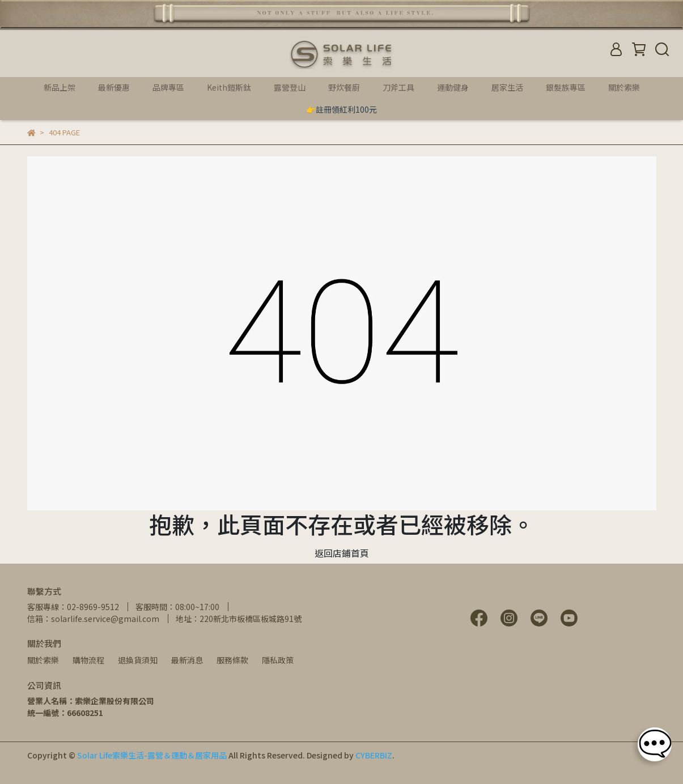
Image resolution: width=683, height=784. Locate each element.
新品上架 (60, 87)
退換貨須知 (138, 660)
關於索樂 (43, 660)
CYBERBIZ (374, 755)
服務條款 (232, 660)
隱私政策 (278, 660)
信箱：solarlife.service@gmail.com (93, 619)
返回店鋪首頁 (342, 553)
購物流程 (88, 660)
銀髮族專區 (566, 87)
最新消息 (187, 660)
